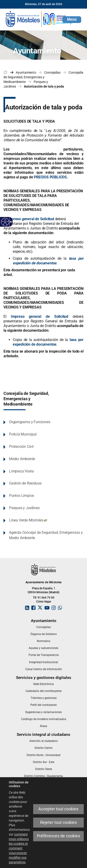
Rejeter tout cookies (58, 822)
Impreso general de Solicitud (31, 219)
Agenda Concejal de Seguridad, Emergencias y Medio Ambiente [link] (46, 535)
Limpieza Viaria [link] (21, 471)
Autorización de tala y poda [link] (44, 86)
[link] (39, 19)
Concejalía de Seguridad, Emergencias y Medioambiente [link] (43, 77)
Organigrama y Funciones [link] (30, 422)
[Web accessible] (5, 222)
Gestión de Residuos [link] (25, 483)
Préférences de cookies (58, 836)
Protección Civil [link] (21, 447)
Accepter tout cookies (58, 809)
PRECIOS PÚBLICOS (50, 177)
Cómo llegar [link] (44, 602)
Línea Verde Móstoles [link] (28, 520)
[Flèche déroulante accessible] (10, 222)
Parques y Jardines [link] (24, 508)
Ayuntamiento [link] (26, 72)
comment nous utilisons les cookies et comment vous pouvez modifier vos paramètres (19, 848)
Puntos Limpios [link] (22, 496)
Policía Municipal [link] (23, 434)
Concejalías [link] (52, 72)
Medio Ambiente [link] (22, 459)
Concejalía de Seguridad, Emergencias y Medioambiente (26, 399)
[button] (72, 20)
